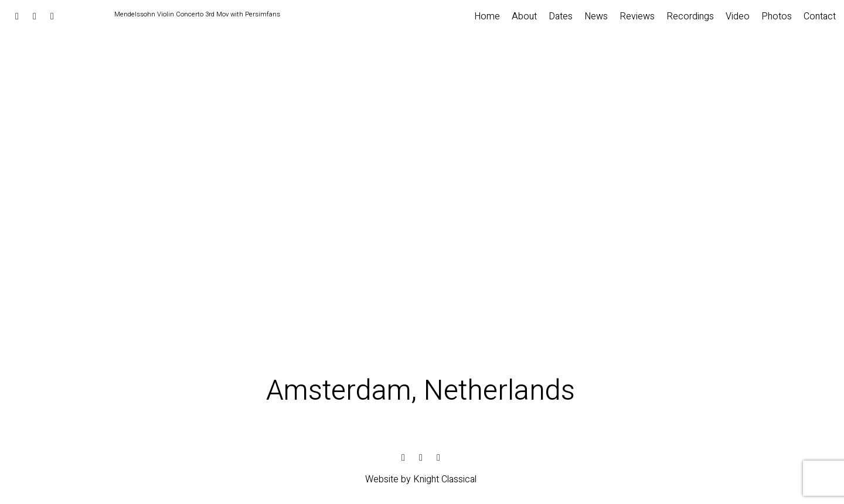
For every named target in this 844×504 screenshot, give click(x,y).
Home (487, 16)
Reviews (637, 16)
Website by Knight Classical (421, 479)
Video (738, 16)
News (596, 16)
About (524, 16)
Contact (820, 16)
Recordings (690, 16)
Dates (561, 16)
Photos (777, 16)
